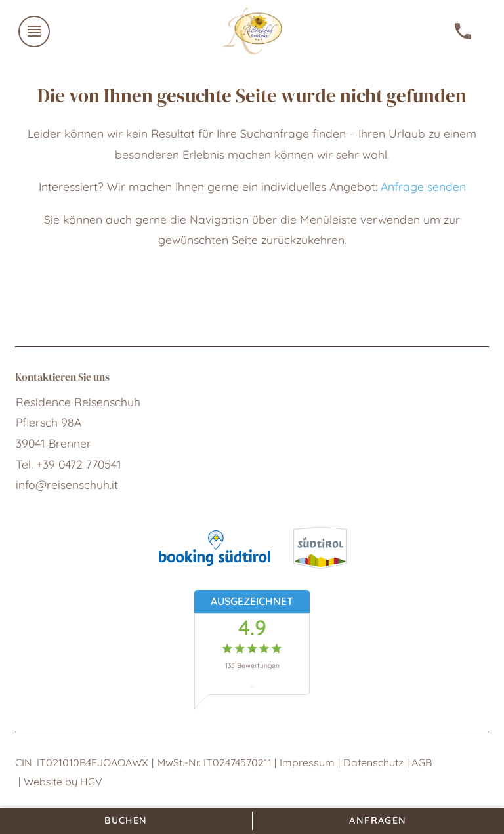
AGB (422, 762)
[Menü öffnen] (34, 31)
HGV (91, 782)
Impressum (307, 762)
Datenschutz (373, 762)
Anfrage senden (423, 186)
